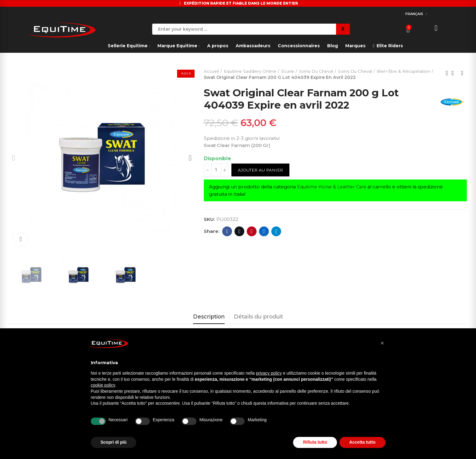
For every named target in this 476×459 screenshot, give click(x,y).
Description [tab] (209, 316)
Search (343, 29)
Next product (462, 73)
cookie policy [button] (103, 385)
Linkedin (264, 231)
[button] (382, 343)
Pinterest (252, 231)
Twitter (239, 231)
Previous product (447, 73)
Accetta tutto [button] (362, 442)
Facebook (227, 231)
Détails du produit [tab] (258, 316)
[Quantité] (216, 170)
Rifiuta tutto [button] (315, 442)
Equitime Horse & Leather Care (334, 187)
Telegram (276, 231)
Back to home (455, 73)
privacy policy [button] (269, 373)
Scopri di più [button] (114, 442)
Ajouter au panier (262, 170)
